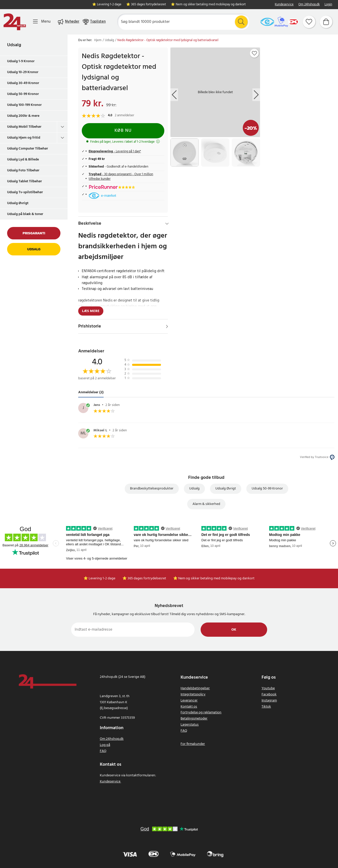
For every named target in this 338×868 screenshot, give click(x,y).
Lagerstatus (190, 725)
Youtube (268, 688)
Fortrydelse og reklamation (201, 713)
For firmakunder (193, 744)
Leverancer (189, 701)
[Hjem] (15, 22)
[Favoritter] (309, 22)
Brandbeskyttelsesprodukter (152, 489)
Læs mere (91, 311)
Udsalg (14, 45)
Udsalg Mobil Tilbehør (24, 127)
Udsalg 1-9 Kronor (21, 61)
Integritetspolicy (193, 694)
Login (328, 5)
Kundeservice (284, 5)
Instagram (269, 701)
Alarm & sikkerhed (206, 504)
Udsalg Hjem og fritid (24, 138)
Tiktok (266, 707)
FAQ (103, 751)
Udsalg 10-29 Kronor (23, 72)
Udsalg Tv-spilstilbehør (25, 192)
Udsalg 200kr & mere (23, 116)
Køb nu (123, 131)
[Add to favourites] (254, 53)
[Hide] (167, 224)
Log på (105, 745)
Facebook (269, 694)
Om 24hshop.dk (309, 5)
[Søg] (183, 22)
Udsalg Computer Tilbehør (28, 149)
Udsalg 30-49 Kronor (23, 83)
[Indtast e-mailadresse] (133, 630)
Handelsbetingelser (195, 688)
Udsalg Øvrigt (18, 203)
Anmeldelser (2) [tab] (91, 392)
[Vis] (167, 326)
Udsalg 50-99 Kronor (23, 94)
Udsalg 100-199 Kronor (24, 105)
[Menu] (42, 22)
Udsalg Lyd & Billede (23, 160)
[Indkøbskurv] (326, 22)
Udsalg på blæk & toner (25, 214)
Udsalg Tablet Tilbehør (25, 181)
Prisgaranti (34, 233)
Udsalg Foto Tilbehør (23, 170)
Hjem (98, 40)
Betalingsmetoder (194, 719)
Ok (234, 630)
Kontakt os (189, 707)
